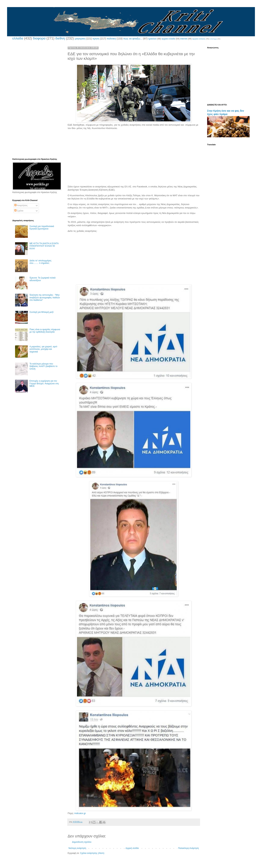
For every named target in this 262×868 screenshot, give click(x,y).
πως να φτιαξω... (133, 39)
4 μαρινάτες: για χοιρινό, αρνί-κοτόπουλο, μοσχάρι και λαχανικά (44, 349)
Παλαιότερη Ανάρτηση (188, 848)
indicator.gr (80, 813)
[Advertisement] (134, 160)
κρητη (96, 39)
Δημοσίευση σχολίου (82, 842)
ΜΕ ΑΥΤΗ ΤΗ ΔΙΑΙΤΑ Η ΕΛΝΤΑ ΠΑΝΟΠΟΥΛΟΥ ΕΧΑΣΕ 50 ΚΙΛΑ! (44, 246)
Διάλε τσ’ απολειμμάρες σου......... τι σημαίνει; (41, 262)
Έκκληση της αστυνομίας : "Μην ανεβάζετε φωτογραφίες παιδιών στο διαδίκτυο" (45, 298)
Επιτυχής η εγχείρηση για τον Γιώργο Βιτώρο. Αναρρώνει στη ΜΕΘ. (44, 383)
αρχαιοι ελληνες (199, 39)
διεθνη (60, 38)
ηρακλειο (152, 39)
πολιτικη (111, 39)
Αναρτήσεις (21, 205)
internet (184, 39)
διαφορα (39, 38)
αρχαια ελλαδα (168, 39)
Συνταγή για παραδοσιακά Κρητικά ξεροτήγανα (42, 228)
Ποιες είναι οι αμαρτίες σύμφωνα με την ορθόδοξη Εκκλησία (45, 331)
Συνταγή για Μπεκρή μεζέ (42, 312)
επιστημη (213, 39)
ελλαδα (18, 38)
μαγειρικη (80, 39)
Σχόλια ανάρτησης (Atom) (92, 853)
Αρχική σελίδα (132, 848)
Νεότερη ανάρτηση (77, 848)
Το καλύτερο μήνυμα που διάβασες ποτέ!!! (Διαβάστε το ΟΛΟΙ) (44, 366)
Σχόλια (19, 211)
